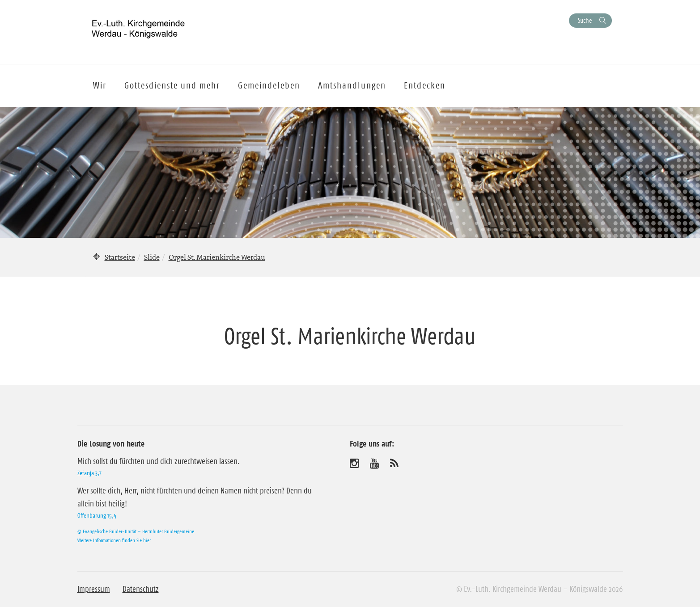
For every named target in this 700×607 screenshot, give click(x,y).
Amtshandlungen (352, 85)
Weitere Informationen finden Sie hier (114, 540)
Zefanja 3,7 (89, 473)
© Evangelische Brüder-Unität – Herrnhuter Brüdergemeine (136, 531)
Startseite (120, 257)
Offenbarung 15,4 (97, 515)
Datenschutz (141, 589)
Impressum (94, 589)
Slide (152, 257)
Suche (585, 20)
